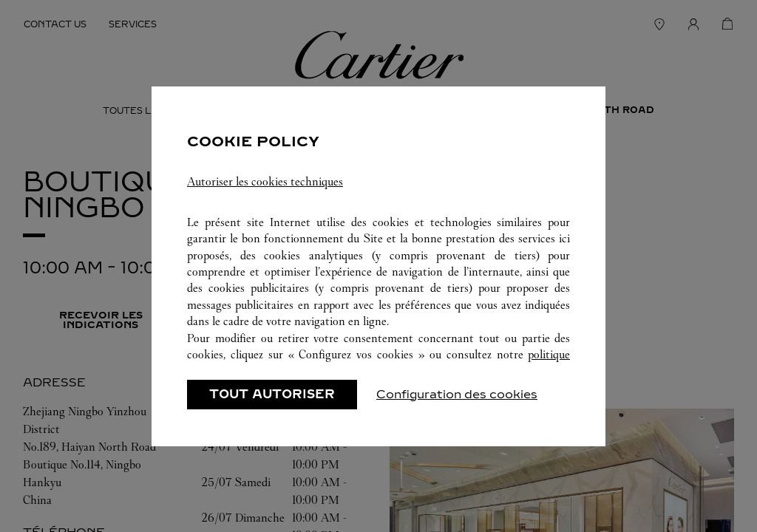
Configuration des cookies (457, 394)
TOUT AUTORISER (272, 394)
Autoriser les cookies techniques (265, 181)
